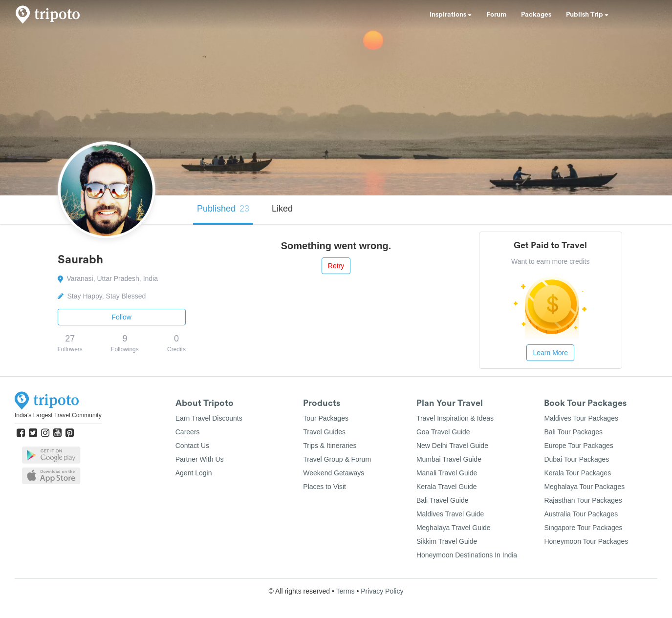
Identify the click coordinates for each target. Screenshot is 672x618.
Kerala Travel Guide (447, 487)
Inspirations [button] (451, 15)
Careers (188, 432)
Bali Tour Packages (573, 432)
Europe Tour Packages (578, 446)
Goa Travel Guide (443, 432)
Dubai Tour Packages (576, 459)
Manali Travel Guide (447, 473)
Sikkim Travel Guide (447, 541)
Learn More (550, 353)
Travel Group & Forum (337, 459)
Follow (122, 317)
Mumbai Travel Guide (449, 459)
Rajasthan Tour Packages (583, 500)
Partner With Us (200, 459)
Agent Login (194, 473)
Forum (496, 15)
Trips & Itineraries (330, 446)
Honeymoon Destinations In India (467, 555)
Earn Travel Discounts (209, 418)
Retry (336, 266)
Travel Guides (324, 432)
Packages (536, 15)
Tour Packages (326, 418)
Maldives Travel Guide (450, 514)
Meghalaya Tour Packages (584, 487)
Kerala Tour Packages (577, 473)
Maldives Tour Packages (581, 418)
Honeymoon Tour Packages (586, 541)
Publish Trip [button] (587, 15)
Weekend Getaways (334, 473)
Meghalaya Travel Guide (454, 528)
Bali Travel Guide (443, 500)
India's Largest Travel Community (58, 415)
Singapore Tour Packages (583, 528)
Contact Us (192, 446)
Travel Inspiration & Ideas (455, 418)
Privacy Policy (382, 591)
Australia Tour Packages (581, 514)
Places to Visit (325, 487)
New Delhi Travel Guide (452, 446)
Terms (345, 591)
